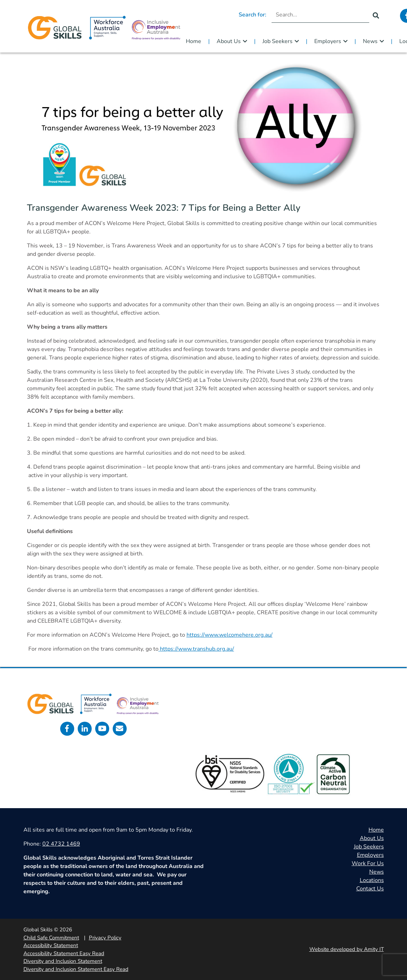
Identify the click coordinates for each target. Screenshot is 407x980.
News (370, 41)
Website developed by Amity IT (347, 949)
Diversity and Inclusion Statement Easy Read (76, 969)
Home (194, 41)
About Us (229, 41)
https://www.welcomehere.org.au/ (230, 635)
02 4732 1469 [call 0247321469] (61, 844)
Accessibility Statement (51, 945)
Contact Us (370, 889)
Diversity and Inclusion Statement (63, 961)
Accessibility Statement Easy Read (64, 953)
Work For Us (368, 863)
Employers (328, 41)
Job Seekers (278, 41)
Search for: (252, 15)
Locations (372, 880)
